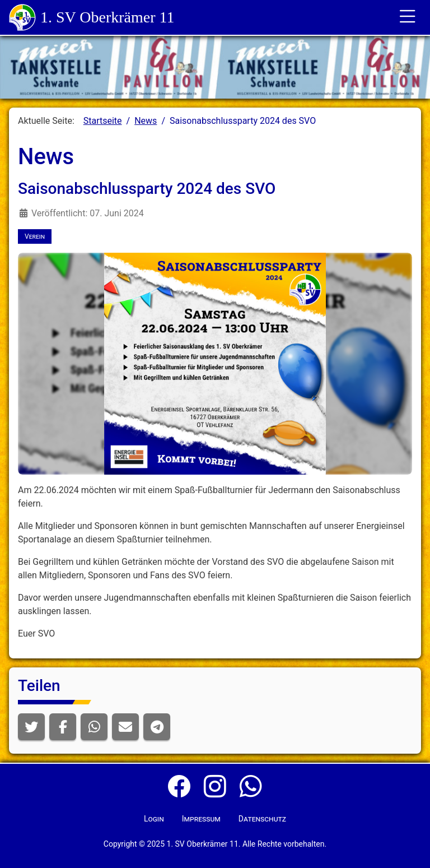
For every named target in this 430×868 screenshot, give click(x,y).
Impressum (201, 819)
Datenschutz (262, 819)
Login (154, 819)
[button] (31, 727)
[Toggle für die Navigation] (408, 17)
